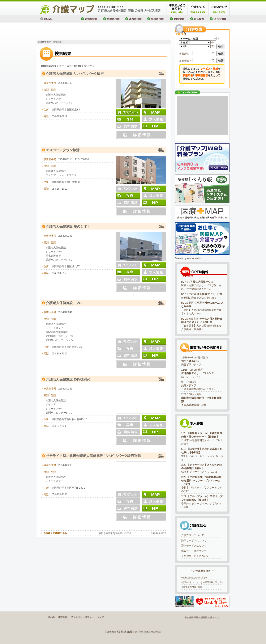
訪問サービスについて (194, 540)
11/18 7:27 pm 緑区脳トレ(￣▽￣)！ (199, 373)
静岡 (191, 617)
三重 (196, 617)
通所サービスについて (194, 546)
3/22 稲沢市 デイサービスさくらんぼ (202, 468)
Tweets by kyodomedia (188, 258)
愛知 (186, 617)
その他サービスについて (195, 556)
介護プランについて (193, 535)
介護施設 (203, 617)
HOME (51, 617)
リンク (101, 617)
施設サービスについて (194, 551)
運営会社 (63, 617)
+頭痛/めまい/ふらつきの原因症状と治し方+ (202, 582)
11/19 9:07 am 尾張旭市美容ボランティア (195, 361)
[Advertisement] (86, 31)
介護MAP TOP (44, 42)
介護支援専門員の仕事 (192, 587)
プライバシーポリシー (82, 617)
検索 (221, 46)
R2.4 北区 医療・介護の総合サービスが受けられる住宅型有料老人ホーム (201, 285)
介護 (210, 617)
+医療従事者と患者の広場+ (194, 578)
